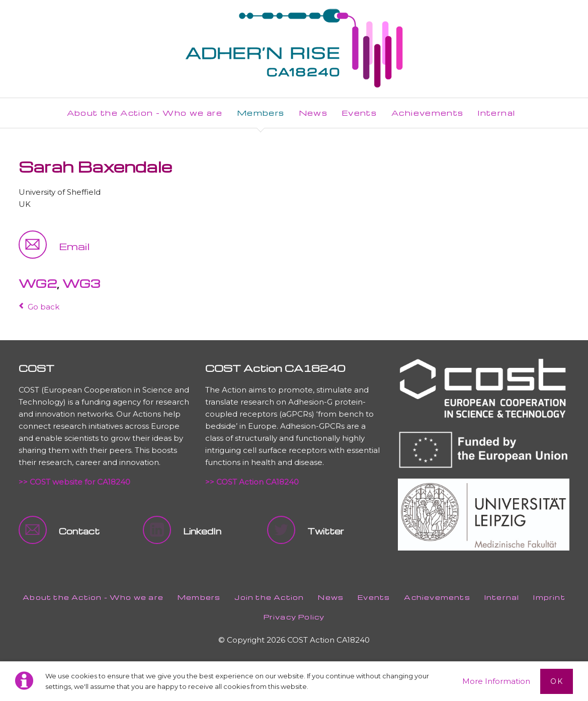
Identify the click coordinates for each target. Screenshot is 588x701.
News (331, 597)
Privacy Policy (294, 617)
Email (74, 246)
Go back (44, 307)
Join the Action (269, 597)
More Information (496, 681)
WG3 (81, 283)
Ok (557, 681)
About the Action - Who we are (93, 597)
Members (199, 597)
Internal (502, 597)
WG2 (38, 283)
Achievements (437, 597)
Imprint (549, 597)
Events (374, 597)
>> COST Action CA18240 (252, 482)
